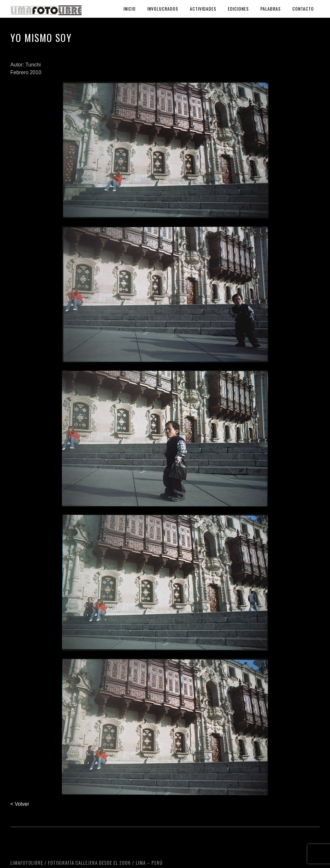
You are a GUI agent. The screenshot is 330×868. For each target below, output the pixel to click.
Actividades (203, 9)
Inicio (130, 9)
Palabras (271, 9)
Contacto (303, 9)
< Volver (20, 804)
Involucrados (163, 9)
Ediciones (238, 9)
